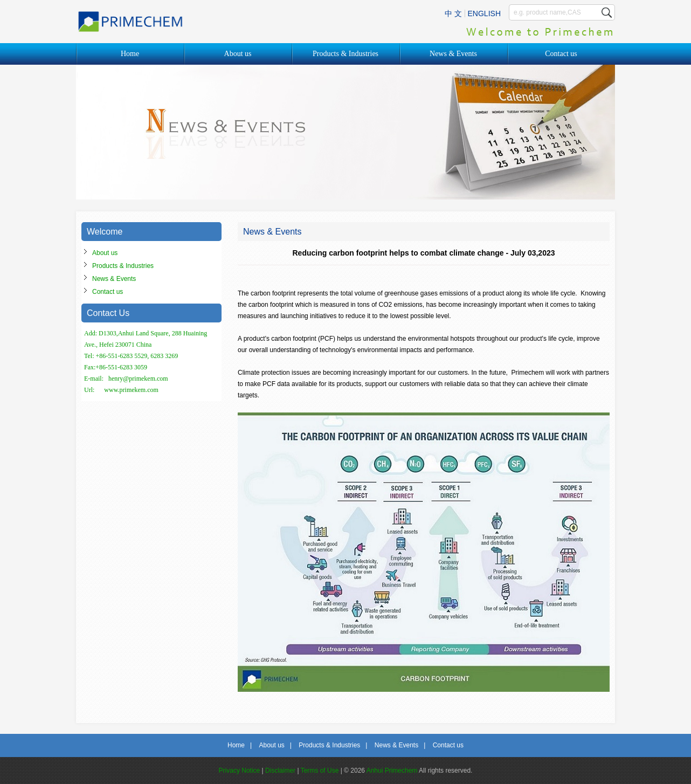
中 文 (453, 13)
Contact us (561, 54)
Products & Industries (345, 54)
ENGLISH (484, 13)
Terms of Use (320, 771)
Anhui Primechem (392, 771)
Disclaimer (280, 771)
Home (130, 54)
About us (238, 54)
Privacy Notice (240, 771)
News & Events (453, 54)
